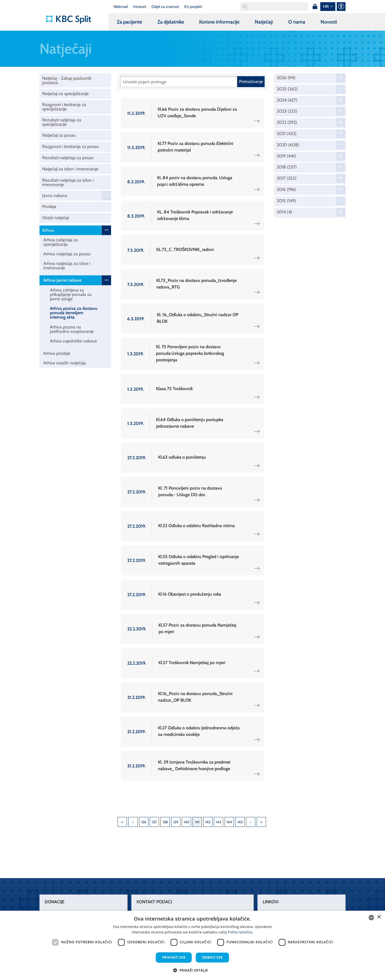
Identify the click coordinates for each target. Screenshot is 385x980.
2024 (287, 100)
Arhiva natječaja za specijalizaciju (61, 242)
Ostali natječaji (56, 218)
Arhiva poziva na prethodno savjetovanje (72, 329)
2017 (287, 178)
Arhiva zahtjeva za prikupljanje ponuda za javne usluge (71, 294)
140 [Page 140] (187, 822)
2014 (284, 212)
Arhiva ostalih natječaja (65, 363)
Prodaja (49, 206)
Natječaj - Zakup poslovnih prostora (67, 80)
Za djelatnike (171, 22)
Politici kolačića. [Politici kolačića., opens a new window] (241, 932)
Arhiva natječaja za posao (67, 254)
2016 (286, 190)
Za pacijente (129, 22)
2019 (286, 156)
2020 (288, 145)
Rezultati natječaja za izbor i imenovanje (68, 182)
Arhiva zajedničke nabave (73, 341)
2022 (287, 122)
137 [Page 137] (154, 822)
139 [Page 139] (176, 822)
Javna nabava (55, 195)
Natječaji (264, 22)
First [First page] (122, 822)
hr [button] (326, 6)
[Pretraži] (179, 82)
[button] (193, 970)
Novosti (329, 22)
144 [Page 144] (229, 822)
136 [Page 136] (144, 822)
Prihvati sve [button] (174, 957)
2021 (287, 134)
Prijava (315, 7)
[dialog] (192, 945)
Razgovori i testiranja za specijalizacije (64, 107)
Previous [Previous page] (133, 822)
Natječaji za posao (59, 135)
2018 (287, 167)
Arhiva (48, 230)
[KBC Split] (71, 20)
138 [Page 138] (165, 822)
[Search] (274, 7)
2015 (286, 201)
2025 (287, 89)
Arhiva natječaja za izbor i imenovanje (67, 266)
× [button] (379, 917)
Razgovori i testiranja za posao (70, 146)
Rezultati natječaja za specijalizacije (62, 122)
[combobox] (371, 918)
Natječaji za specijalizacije (65, 94)
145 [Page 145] (240, 822)
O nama (297, 22)
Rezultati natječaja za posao (68, 158)
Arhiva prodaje (57, 353)
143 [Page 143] (219, 822)
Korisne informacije (219, 22)
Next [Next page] (251, 822)
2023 (287, 111)
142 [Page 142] (208, 822)
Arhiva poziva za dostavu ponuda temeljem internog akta (74, 313)
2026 (286, 78)
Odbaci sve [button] (212, 957)
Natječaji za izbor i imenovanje (70, 169)
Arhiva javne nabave (62, 280)
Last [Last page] (261, 822)
